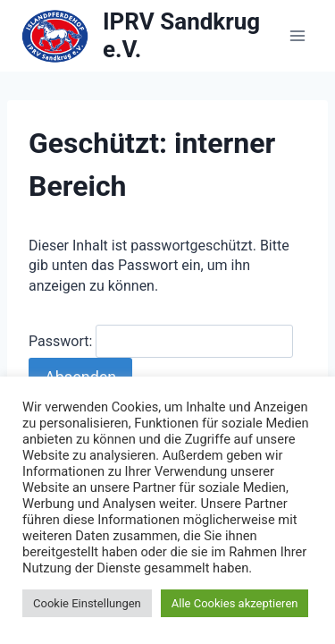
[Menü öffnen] (297, 35)
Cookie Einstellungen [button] (87, 603)
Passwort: (161, 341)
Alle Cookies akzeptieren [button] (235, 603)
